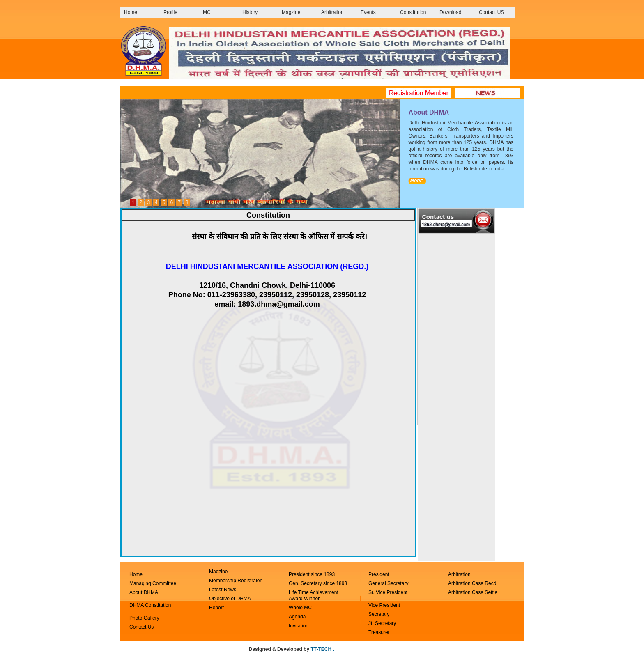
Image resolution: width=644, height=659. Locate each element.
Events (368, 12)
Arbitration (332, 12)
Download (450, 12)
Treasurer (379, 632)
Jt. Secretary (382, 623)
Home (131, 12)
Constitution (413, 12)
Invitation (299, 626)
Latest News (223, 590)
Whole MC (300, 608)
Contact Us (141, 627)
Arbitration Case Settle (473, 592)
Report (216, 608)
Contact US (491, 12)
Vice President (384, 605)
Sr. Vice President (388, 592)
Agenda (297, 617)
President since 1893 (312, 574)
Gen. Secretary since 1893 (318, 583)
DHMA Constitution (150, 605)
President (379, 574)
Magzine (291, 12)
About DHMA (144, 592)
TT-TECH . (322, 649)
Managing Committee (153, 583)
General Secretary (389, 583)
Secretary (379, 614)
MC (207, 12)
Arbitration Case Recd (472, 583)
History (250, 12)
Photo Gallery (144, 618)
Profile (170, 12)
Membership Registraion (236, 581)
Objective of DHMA (230, 599)
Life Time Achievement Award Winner (314, 596)
